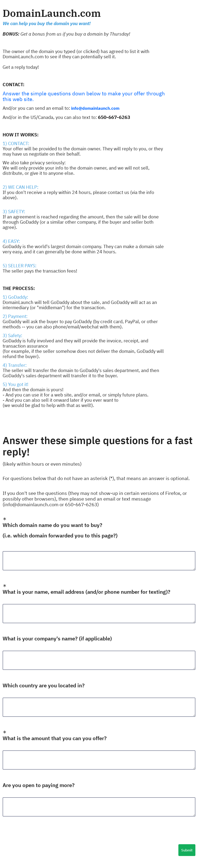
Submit (187, 850)
